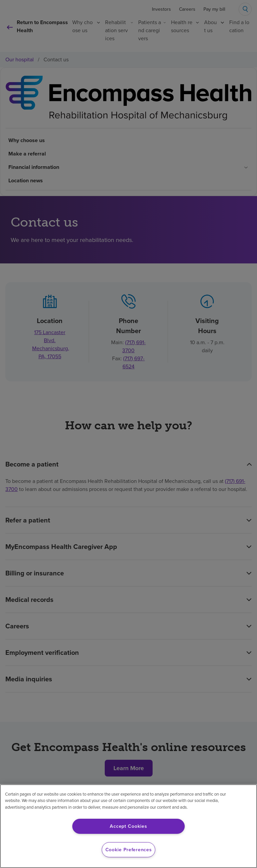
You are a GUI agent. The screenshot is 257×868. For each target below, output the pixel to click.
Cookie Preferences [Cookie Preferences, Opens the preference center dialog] (129, 850)
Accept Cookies (128, 826)
